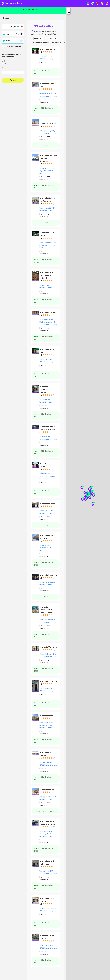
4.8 (41, 52)
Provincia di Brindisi (15, 10)
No (5, 64)
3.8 (41, 758)
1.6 (41, 238)
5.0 (41, 89)
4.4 (41, 127)
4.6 (41, 204)
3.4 (41, 315)
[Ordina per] (38, 38)
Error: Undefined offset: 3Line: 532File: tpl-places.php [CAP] (53, 38)
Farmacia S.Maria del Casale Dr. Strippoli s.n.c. (47, 275)
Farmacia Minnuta (47, 49)
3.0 (41, 432)
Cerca (13, 80)
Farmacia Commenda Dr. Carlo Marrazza (46, 610)
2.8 (41, 615)
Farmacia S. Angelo (48, 575)
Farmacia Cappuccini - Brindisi (45, 390)
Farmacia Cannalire (48, 647)
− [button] (69, 13)
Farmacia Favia (46, 716)
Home (5, 10)
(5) (54, 52)
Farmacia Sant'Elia (48, 313)
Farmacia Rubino (47, 790)
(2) (54, 578)
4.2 (41, 395)
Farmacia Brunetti (47, 504)
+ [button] (69, 10)
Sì (4, 61)
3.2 (41, 355)
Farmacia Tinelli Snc (48, 681)
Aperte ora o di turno (13, 47)
